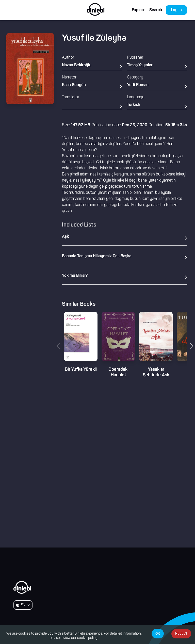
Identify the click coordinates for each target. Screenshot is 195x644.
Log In (176, 10)
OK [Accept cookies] (158, 634)
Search (156, 10)
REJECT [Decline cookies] (181, 634)
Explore (139, 10)
